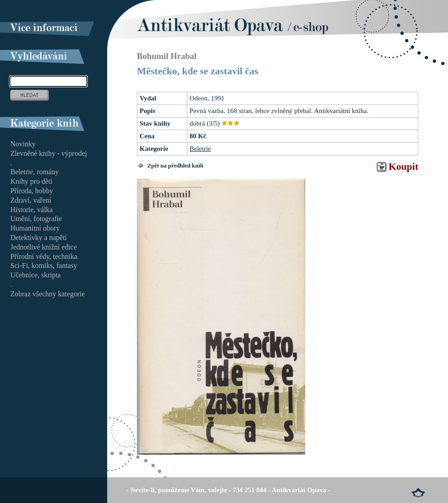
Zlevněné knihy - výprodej (49, 153)
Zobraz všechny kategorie (48, 294)
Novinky (23, 144)
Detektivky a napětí (38, 238)
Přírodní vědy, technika (44, 256)
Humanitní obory (35, 228)
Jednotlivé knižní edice (44, 247)
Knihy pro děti (31, 181)
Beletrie (200, 149)
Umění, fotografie (36, 219)
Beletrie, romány (35, 172)
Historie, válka (32, 210)
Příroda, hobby (32, 191)
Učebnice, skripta (36, 275)
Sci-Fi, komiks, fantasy (44, 265)
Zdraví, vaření (31, 200)
